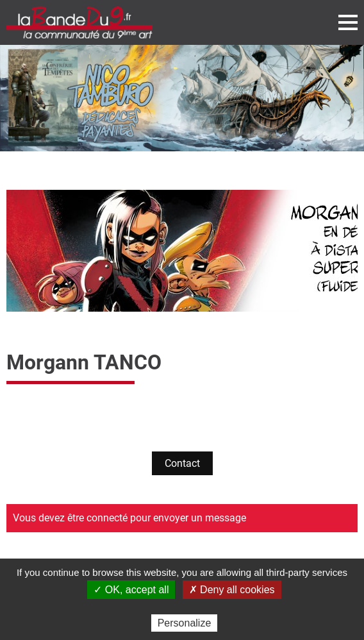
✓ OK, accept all (131, 590)
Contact (182, 463)
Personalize (185, 623)
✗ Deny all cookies (232, 590)
